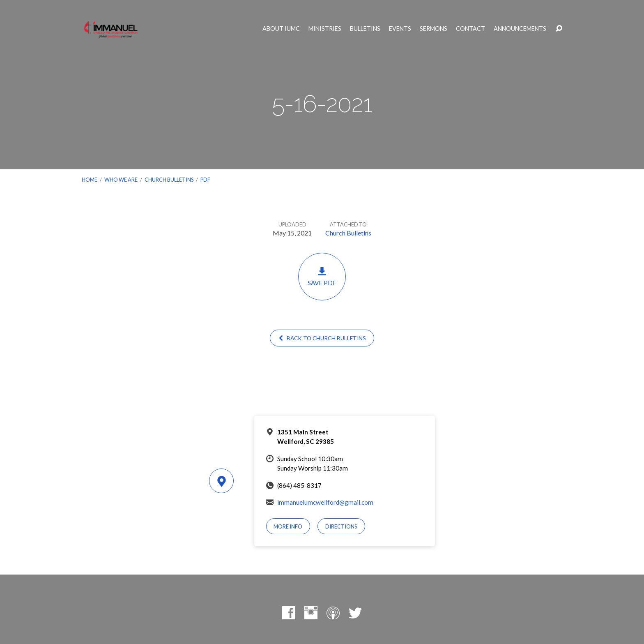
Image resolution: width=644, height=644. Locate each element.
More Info (288, 526)
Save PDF (322, 276)
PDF (205, 180)
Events (400, 29)
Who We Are (121, 180)
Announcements (520, 29)
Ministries (325, 29)
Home (90, 180)
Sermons (434, 29)
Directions (341, 526)
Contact (470, 29)
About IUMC (281, 29)
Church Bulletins (169, 180)
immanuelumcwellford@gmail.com (325, 502)
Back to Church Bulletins (322, 338)
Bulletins (365, 29)
